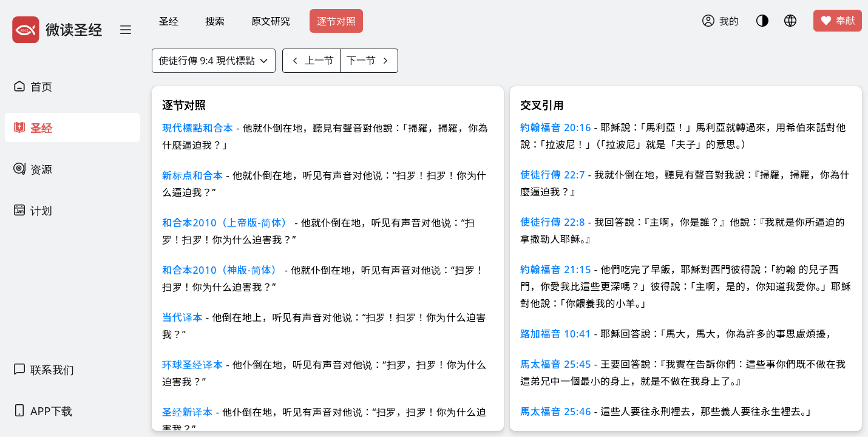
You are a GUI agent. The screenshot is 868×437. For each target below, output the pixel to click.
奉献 (838, 21)
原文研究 (271, 21)
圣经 (169, 21)
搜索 (215, 21)
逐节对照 (336, 21)
